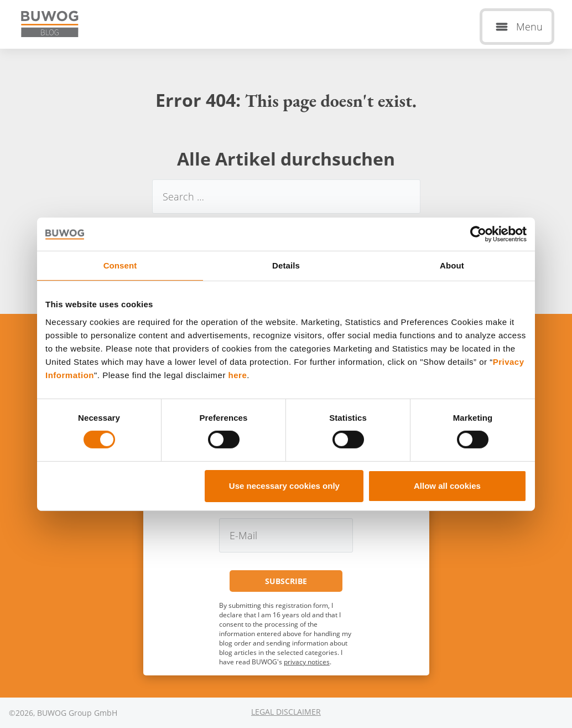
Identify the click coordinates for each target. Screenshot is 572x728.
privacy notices (307, 662)
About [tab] (452, 265)
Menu (529, 27)
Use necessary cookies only (284, 486)
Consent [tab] (120, 265)
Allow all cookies (447, 486)
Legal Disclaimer (286, 712)
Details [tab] (286, 265)
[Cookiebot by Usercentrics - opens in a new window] (478, 234)
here (238, 375)
